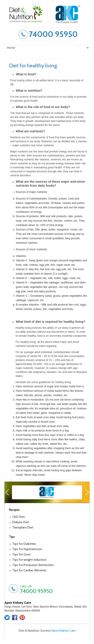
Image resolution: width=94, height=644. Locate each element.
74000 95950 (53, 34)
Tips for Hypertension (27, 549)
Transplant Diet (23, 527)
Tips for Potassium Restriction (33, 565)
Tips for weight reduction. (30, 560)
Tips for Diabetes (24, 544)
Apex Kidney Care (64, 631)
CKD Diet (18, 517)
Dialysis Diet (21, 522)
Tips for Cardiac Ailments (29, 570)
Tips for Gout (21, 554)
